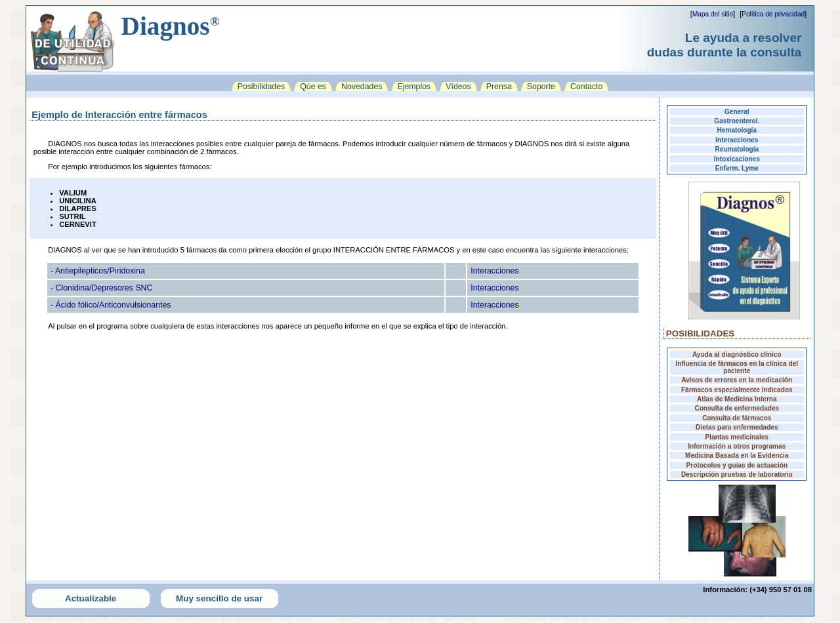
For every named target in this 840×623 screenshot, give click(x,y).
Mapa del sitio (713, 14)
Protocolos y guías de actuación (737, 465)
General (737, 112)
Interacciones (737, 140)
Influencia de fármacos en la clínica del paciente (737, 367)
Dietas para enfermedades (737, 427)
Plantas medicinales (737, 437)
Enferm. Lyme (737, 168)
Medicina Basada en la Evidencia (737, 455)
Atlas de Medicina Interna (737, 399)
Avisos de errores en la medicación (737, 380)
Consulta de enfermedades (737, 408)
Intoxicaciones (737, 159)
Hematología (737, 130)
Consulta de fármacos (737, 418)
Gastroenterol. (737, 121)
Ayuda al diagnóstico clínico (737, 354)
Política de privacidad (773, 14)
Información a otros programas (737, 446)
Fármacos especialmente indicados (737, 390)
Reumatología (737, 149)
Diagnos (171, 26)
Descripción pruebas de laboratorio (737, 474)
